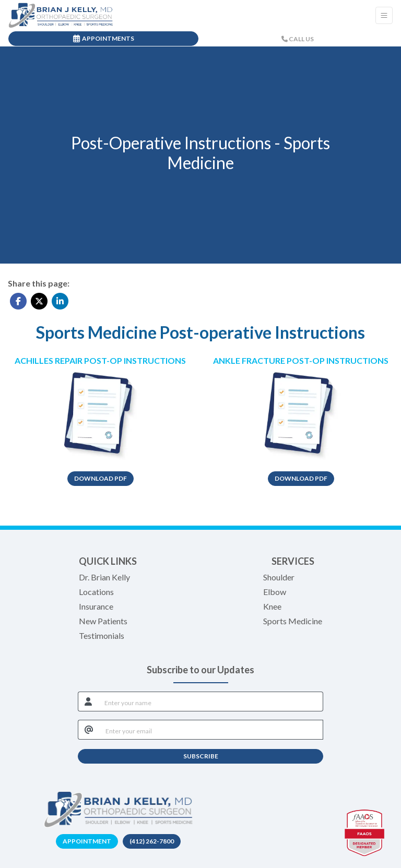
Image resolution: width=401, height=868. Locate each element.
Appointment (87, 841)
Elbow (275, 592)
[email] (211, 730)
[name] (211, 701)
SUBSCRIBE (201, 756)
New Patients (103, 621)
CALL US (298, 39)
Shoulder (279, 577)
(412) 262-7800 (152, 841)
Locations (96, 592)
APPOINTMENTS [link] (104, 38)
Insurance (96, 606)
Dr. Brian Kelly (104, 577)
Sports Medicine (293, 621)
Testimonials (102, 635)
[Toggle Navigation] (384, 15)
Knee (272, 606)
